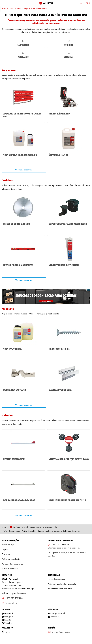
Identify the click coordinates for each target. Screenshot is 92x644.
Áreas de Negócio (24, 9)
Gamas (12, 9)
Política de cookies (29, 531)
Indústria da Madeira (40, 9)
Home (4, 9)
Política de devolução (72, 531)
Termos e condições (45, 531)
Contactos (58, 531)
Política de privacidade (11, 531)
